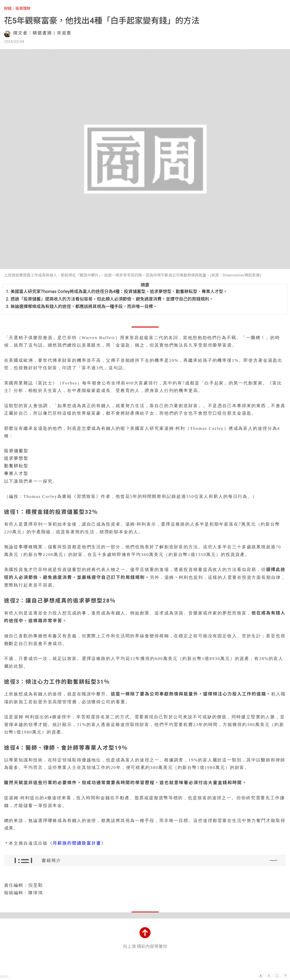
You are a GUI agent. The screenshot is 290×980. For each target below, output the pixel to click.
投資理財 (23, 8)
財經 (8, 8)
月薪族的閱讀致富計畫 (77, 843)
